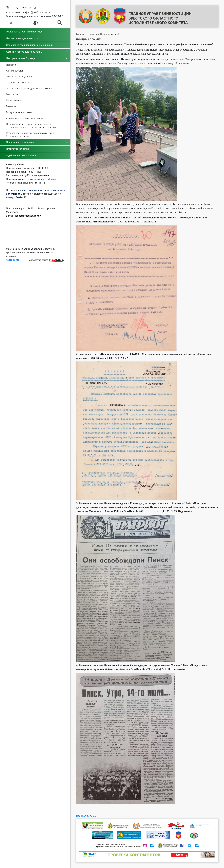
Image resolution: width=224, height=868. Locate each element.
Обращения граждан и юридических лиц (29, 45)
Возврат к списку (86, 816)
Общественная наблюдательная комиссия (30, 88)
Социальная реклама (18, 83)
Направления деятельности (22, 38)
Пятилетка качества (18, 149)
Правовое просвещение (20, 142)
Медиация (12, 94)
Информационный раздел (21, 58)
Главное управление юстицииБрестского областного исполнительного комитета (160, 18)
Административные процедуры (24, 52)
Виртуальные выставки (19, 112)
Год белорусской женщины (22, 156)
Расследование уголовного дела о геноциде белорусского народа (31, 134)
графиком (51, 179)
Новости (11, 65)
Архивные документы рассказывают (26, 118)
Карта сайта (13, 260)
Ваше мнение (13, 100)
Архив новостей (15, 71)
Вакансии (11, 106)
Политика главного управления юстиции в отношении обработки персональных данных (31, 126)
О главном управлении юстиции (25, 32)
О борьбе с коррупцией (19, 77)
